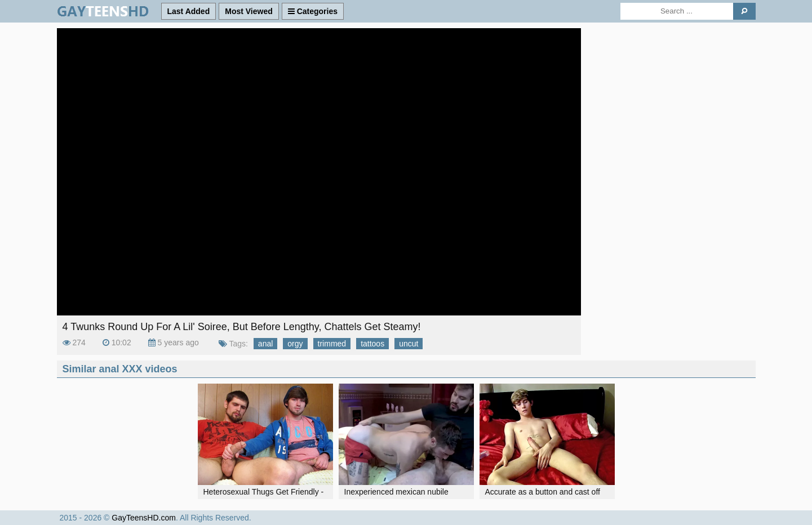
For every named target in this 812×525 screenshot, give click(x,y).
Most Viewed (249, 11)
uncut (409, 344)
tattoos (372, 344)
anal (265, 344)
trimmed (332, 344)
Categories (313, 11)
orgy (295, 344)
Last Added (189, 11)
